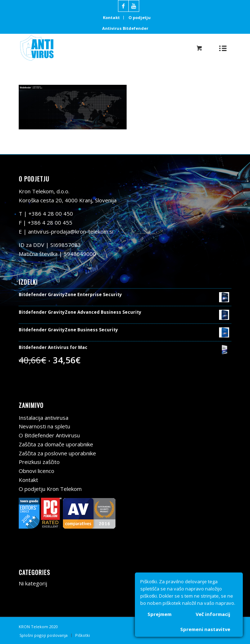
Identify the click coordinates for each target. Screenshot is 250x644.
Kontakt (111, 17)
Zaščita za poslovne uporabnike (57, 453)
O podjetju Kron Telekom (50, 489)
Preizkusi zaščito (39, 462)
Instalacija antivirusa (44, 418)
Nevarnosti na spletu (44, 426)
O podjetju (140, 17)
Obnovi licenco (37, 471)
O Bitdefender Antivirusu (49, 435)
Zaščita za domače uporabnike (56, 444)
